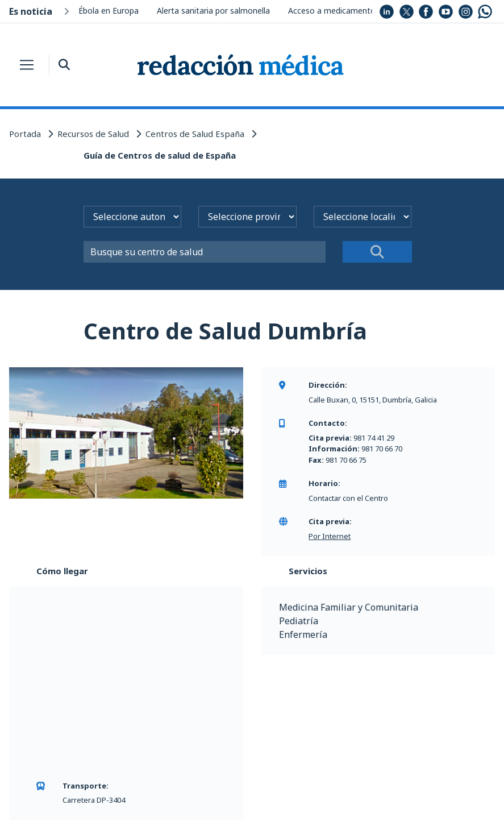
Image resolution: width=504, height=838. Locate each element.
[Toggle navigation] (27, 65)
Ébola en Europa (109, 11)
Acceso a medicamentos (334, 11)
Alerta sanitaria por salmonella (213, 11)
